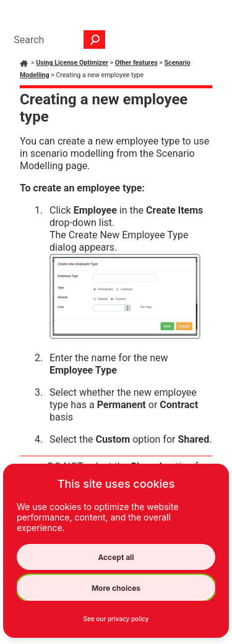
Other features (136, 63)
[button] (95, 40)
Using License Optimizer (72, 63)
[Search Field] (56, 40)
